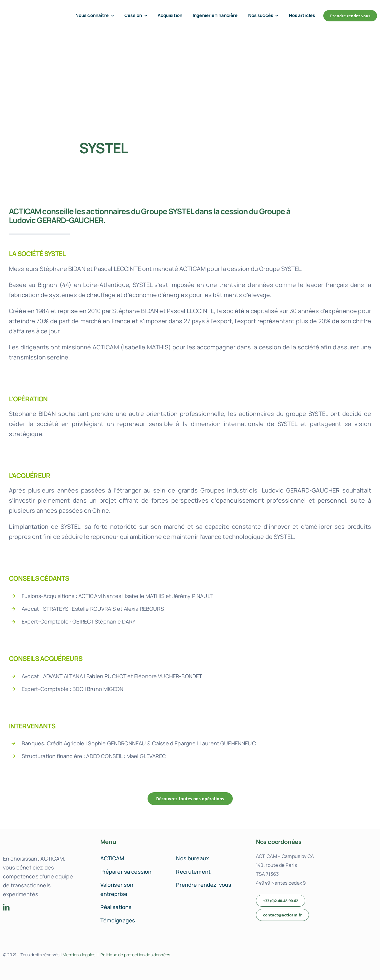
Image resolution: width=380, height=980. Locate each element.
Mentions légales (79, 955)
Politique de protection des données (135, 955)
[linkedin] (6, 907)
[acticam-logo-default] (28, 11)
